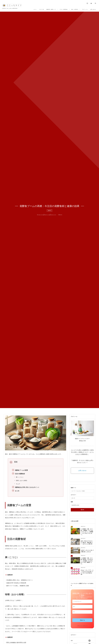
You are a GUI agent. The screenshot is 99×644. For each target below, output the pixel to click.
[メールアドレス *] (82, 601)
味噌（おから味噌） (22, 481)
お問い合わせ (82, 471)
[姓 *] (82, 607)
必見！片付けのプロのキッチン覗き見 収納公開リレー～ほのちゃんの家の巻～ (87, 542)
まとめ (17, 491)
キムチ (18, 484)
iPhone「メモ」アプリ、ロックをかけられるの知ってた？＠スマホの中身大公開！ (87, 572)
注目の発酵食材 (20, 474)
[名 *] (82, 612)
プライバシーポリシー (82, 626)
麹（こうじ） (20, 477)
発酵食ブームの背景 (21, 470)
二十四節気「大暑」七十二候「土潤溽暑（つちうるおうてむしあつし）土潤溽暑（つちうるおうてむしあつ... (87, 532)
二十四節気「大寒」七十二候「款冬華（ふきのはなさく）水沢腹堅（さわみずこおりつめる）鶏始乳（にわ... (87, 561)
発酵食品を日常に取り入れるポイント (27, 487)
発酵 (81, 641)
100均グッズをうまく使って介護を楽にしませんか (87, 551)
